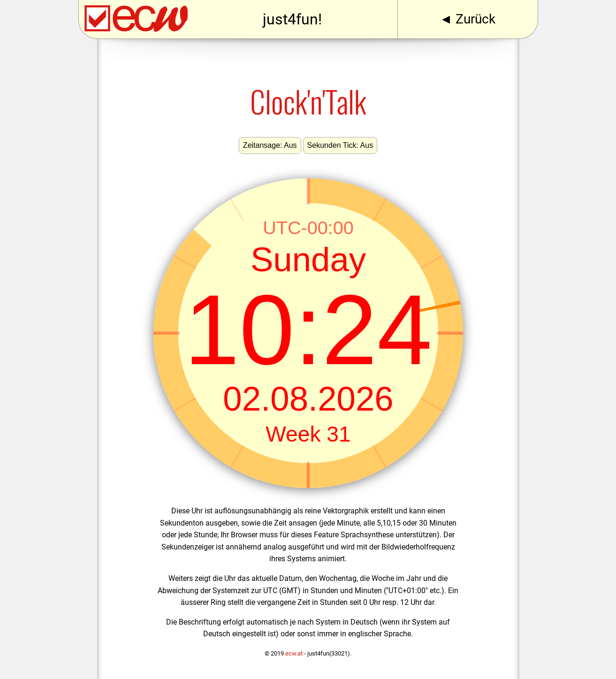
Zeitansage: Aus (270, 145)
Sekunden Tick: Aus (340, 145)
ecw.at (294, 653)
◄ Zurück (468, 19)
